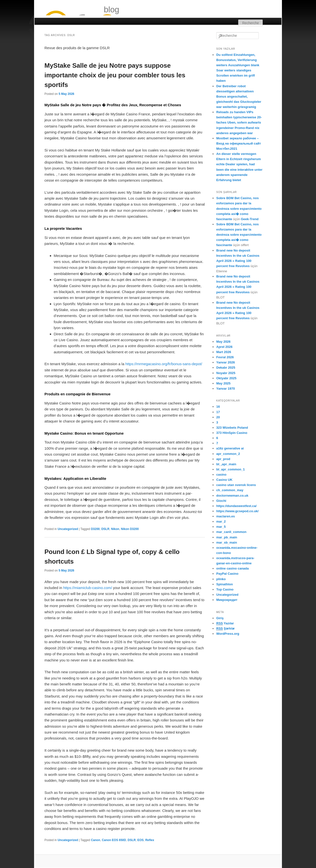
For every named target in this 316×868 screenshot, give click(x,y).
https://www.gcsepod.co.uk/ (237, 511)
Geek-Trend (250, 219)
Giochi (221, 501)
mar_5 (221, 527)
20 (218, 417)
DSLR (105, 529)
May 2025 (223, 383)
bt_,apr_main (226, 464)
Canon (95, 840)
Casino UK (224, 480)
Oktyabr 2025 (226, 378)
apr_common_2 (228, 454)
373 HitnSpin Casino (232, 433)
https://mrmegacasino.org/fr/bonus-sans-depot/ (164, 364)
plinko (221, 579)
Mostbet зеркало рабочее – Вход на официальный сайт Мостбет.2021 (239, 143)
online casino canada (233, 568)
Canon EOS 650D (114, 840)
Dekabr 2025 (226, 368)
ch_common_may (230, 490)
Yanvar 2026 (226, 362)
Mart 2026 (224, 352)
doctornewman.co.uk (232, 496)
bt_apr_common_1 (231, 469)
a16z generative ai (230, 448)
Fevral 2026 (225, 357)
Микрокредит (227, 600)
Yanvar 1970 (226, 389)
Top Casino (225, 589)
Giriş (220, 618)
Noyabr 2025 (226, 373)
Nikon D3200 (130, 529)
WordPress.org (228, 634)
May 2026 (223, 342)
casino (221, 475)
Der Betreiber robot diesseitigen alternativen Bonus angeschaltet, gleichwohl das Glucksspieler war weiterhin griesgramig (239, 97)
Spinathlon (225, 584)
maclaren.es (226, 516)
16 (218, 407)
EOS (140, 840)
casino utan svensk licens (236, 485)
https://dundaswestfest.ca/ (236, 506)
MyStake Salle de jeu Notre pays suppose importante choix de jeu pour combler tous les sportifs (115, 75)
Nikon (115, 529)
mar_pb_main (227, 537)
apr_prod (223, 459)
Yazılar (225, 623)
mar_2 (221, 521)
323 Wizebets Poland (232, 428)
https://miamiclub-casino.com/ (88, 588)
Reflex (150, 840)
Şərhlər (226, 629)
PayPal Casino (227, 574)
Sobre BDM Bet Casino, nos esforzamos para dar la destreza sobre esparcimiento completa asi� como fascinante (239, 209)
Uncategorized (68, 529)
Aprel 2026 (224, 347)
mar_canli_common (231, 532)
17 (218, 412)
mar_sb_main (227, 542)
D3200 (95, 529)
